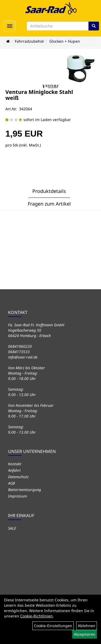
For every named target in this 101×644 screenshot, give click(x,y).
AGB (11, 483)
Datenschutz (18, 477)
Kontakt (15, 464)
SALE (12, 528)
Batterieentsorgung (25, 490)
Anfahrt (14, 470)
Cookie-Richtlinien (36, 616)
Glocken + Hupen (65, 41)
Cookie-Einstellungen (53, 626)
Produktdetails (49, 191)
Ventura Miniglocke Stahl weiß (39, 95)
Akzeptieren (85, 634)
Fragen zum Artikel (49, 204)
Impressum (18, 496)
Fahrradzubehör (29, 41)
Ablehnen (87, 626)
